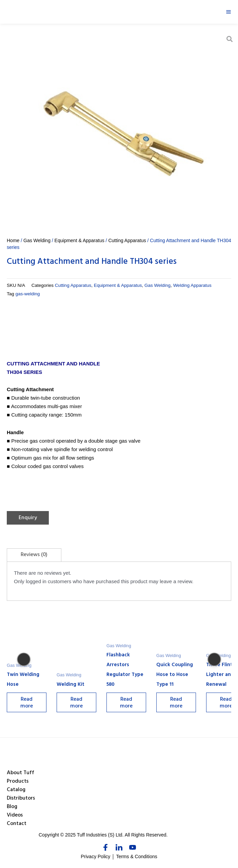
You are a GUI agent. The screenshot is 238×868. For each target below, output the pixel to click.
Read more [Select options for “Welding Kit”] (77, 703)
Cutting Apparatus (127, 240)
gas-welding (28, 294)
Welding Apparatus (192, 285)
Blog (12, 807)
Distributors (21, 799)
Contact (17, 824)
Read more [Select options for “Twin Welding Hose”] (27, 703)
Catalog (16, 790)
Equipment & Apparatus (80, 240)
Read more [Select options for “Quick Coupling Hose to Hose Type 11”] (178, 703)
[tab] (34, 555)
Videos (15, 816)
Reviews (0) (34, 555)
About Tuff (21, 773)
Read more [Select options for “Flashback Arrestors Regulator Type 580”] (128, 703)
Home (13, 240)
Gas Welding (37, 240)
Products (18, 782)
